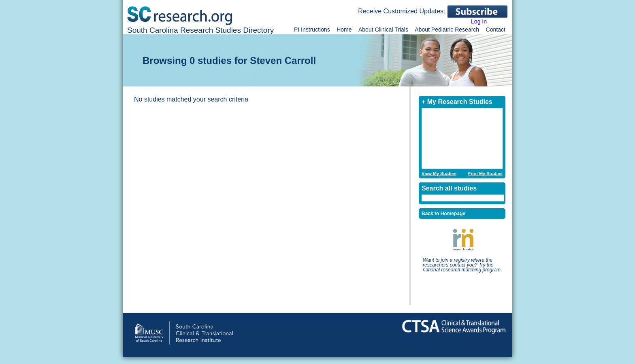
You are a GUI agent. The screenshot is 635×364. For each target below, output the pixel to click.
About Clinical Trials (383, 30)
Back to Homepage (443, 214)
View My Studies (439, 174)
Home (344, 30)
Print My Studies (485, 174)
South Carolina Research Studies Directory (200, 30)
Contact (496, 30)
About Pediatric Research (447, 30)
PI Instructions (312, 30)
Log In (479, 21)
